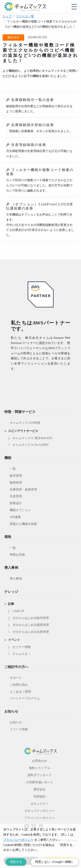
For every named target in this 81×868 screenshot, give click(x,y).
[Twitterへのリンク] (27, 823)
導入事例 (16, 579)
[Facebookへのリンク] (34, 823)
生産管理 (16, 496)
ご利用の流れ (19, 685)
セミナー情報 (22, 647)
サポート (16, 678)
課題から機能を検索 (23, 524)
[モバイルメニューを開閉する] (74, 7)
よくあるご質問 (20, 692)
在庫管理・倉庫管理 (23, 490)
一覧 (13, 469)
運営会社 (40, 789)
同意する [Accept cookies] (16, 862)
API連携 (15, 517)
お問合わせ (40, 761)
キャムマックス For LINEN (30, 445)
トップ (7, 16)
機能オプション (20, 510)
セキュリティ (40, 804)
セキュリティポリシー (40, 811)
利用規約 (40, 797)
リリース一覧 (25, 16)
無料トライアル (40, 768)
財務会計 (16, 503)
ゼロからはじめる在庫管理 (31, 632)
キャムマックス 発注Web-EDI (32, 438)
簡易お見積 (17, 555)
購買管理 (16, 483)
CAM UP (18, 611)
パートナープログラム (25, 698)
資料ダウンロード (40, 775)
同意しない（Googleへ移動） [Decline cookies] (55, 862)
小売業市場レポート (40, 782)
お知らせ (16, 722)
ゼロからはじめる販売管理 (31, 618)
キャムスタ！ (22, 654)
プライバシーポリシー (40, 818)
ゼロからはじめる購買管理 (31, 625)
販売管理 (16, 476)
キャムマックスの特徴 (25, 423)
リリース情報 (19, 729)
